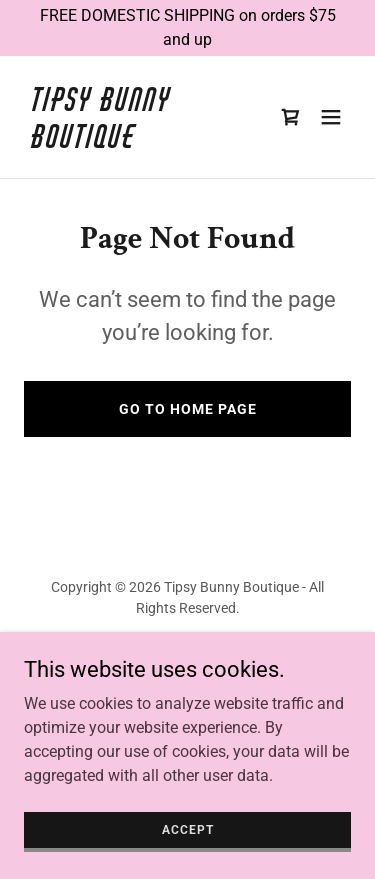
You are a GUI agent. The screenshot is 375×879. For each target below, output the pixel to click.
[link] (138, 142)
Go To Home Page (188, 409)
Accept (188, 843)
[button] (331, 117)
